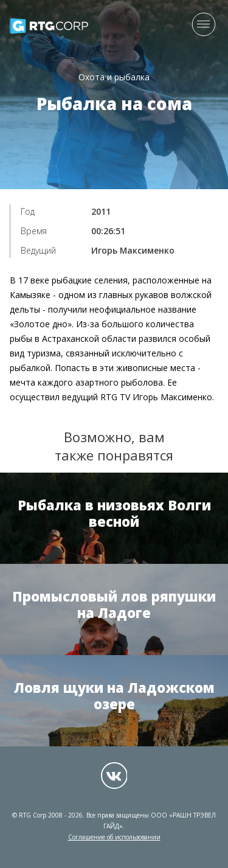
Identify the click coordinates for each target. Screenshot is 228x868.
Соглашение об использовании (114, 837)
